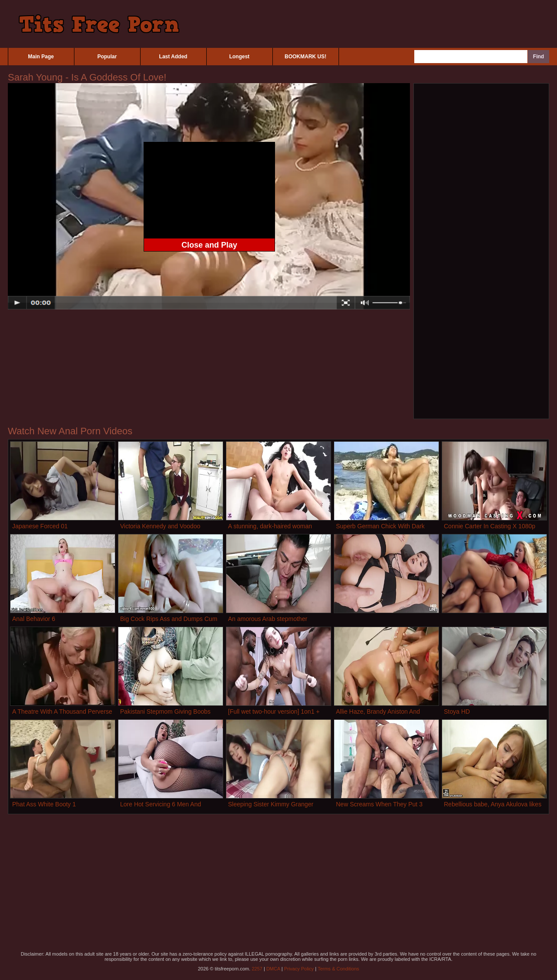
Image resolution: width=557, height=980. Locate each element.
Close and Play (209, 245)
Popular (107, 57)
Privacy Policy (299, 969)
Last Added (173, 57)
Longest (240, 57)
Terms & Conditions (338, 969)
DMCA (273, 969)
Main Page (41, 57)
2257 (257, 969)
